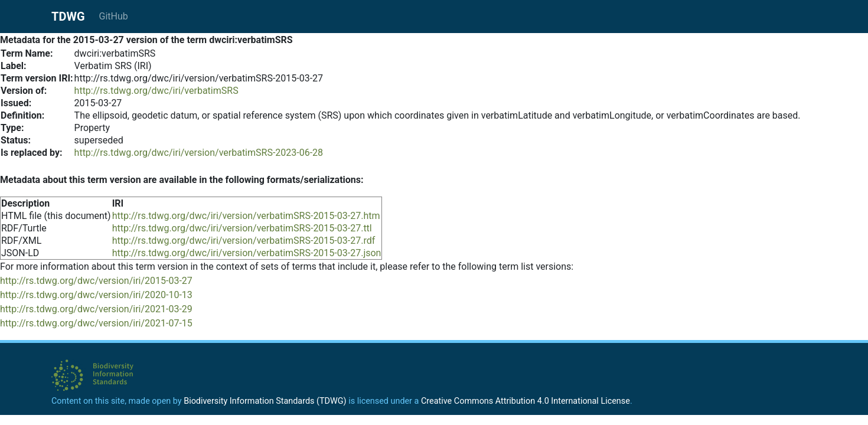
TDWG (68, 17)
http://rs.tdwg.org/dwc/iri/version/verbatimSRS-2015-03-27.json (247, 253)
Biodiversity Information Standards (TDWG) (265, 401)
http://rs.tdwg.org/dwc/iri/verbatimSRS (156, 91)
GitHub (114, 16)
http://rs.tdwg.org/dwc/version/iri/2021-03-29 (96, 309)
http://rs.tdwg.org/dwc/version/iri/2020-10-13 (96, 295)
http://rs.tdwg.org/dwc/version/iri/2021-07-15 (96, 323)
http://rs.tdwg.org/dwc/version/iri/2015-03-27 (96, 281)
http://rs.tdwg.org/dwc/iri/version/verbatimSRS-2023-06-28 (199, 153)
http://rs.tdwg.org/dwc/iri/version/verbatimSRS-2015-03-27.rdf (244, 241)
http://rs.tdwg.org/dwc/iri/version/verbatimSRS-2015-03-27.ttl (242, 228)
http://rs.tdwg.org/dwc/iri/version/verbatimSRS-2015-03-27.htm (246, 216)
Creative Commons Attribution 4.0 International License (526, 401)
